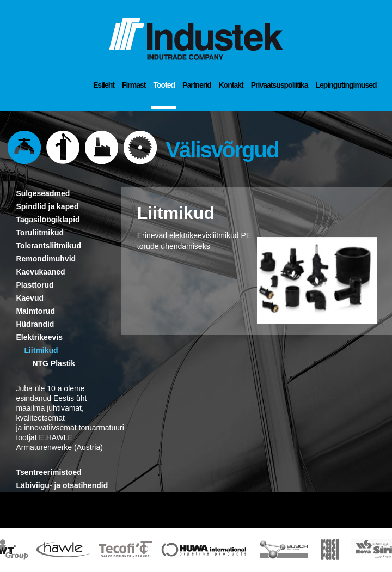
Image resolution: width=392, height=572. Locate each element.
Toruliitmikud (40, 233)
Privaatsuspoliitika (280, 85)
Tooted (164, 85)
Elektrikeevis (39, 337)
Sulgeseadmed (43, 193)
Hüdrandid (35, 324)
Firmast (134, 85)
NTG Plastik (54, 363)
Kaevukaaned (40, 272)
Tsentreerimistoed (48, 472)
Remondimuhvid (46, 259)
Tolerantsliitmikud (48, 246)
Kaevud (30, 298)
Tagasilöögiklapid (48, 220)
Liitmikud (41, 350)
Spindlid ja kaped (47, 206)
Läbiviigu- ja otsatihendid (62, 485)
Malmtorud (35, 311)
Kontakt (231, 85)
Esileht (104, 85)
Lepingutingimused (346, 85)
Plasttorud (35, 285)
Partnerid (197, 85)
